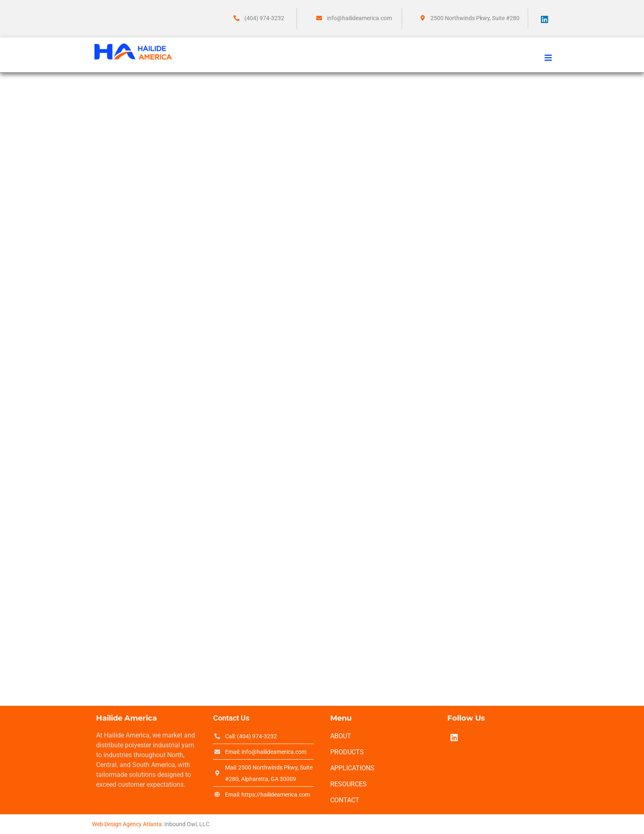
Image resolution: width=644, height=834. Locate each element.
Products (347, 752)
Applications (352, 768)
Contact (345, 800)
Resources (348, 784)
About (341, 736)
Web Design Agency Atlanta (127, 824)
